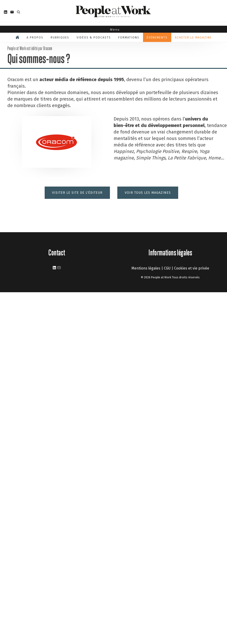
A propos (35, 38)
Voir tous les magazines (148, 193)
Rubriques (60, 38)
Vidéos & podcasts (94, 38)
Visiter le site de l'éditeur (77, 193)
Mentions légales (146, 268)
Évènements (157, 38)
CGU (167, 268)
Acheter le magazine (193, 38)
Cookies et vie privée (192, 268)
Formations (129, 38)
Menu (113, 30)
